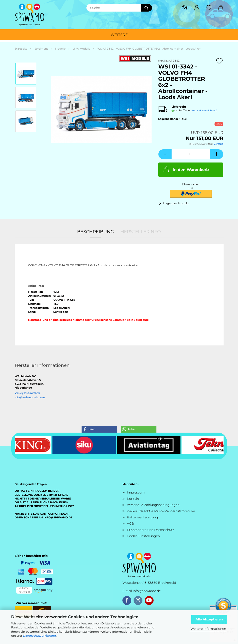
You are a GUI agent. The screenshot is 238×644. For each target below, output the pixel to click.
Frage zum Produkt (176, 203)
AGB (130, 524)
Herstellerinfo (141, 232)
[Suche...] (146, 8)
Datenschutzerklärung (39, 636)
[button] (185, 8)
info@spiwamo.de (147, 591)
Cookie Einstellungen (143, 536)
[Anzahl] (191, 154)
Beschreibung (95, 232)
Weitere (119, 35)
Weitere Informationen (208, 629)
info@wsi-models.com (30, 397)
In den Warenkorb (186, 169)
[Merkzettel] (209, 8)
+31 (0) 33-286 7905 (27, 393)
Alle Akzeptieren (209, 619)
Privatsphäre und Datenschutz (150, 530)
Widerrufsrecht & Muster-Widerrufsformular (161, 511)
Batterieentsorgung (142, 517)
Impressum (136, 492)
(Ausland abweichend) (204, 110)
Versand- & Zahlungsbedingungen (153, 505)
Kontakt (133, 499)
